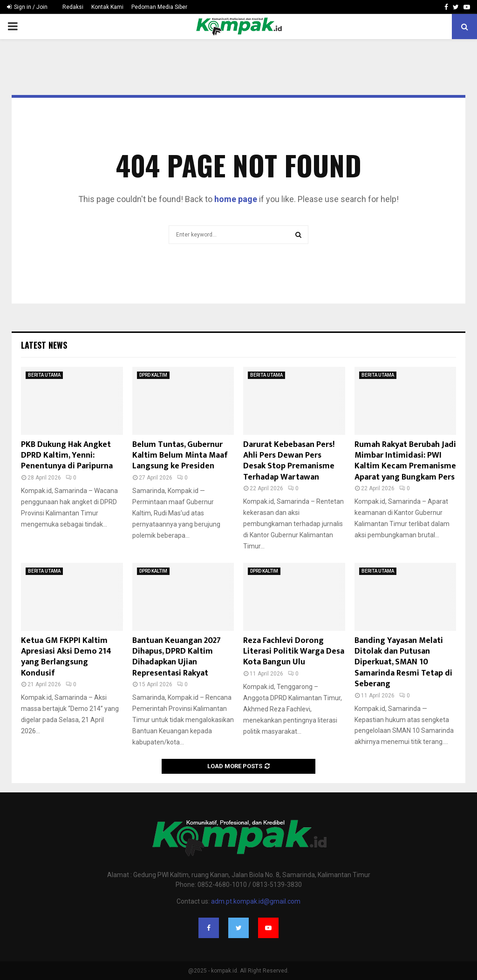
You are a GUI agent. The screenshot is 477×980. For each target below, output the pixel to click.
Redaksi (73, 7)
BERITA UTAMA (44, 375)
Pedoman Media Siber (159, 7)
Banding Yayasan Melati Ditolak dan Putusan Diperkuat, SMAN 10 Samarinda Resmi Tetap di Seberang (403, 662)
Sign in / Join (27, 7)
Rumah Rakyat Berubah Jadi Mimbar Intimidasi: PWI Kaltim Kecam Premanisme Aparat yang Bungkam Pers (405, 461)
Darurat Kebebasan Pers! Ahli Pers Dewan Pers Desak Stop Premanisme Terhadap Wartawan (289, 461)
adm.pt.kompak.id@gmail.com (256, 901)
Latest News (44, 345)
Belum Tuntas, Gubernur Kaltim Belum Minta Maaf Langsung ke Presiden (180, 456)
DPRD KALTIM (153, 375)
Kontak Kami (107, 7)
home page (236, 199)
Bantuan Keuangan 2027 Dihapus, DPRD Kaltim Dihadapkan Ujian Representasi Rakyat (177, 657)
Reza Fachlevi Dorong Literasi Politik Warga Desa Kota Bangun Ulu (294, 652)
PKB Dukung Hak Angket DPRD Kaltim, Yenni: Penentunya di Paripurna (67, 456)
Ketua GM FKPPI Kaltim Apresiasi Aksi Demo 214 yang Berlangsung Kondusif (66, 657)
